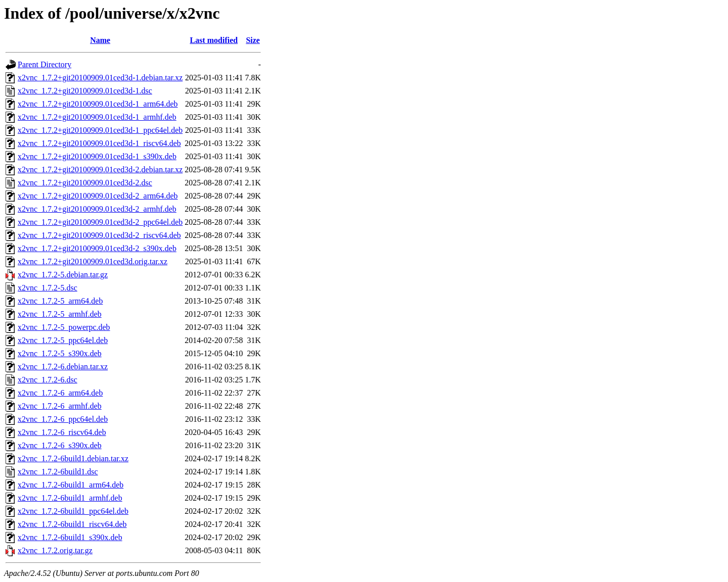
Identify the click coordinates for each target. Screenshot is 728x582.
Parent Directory (44, 64)
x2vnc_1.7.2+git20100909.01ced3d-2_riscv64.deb (99, 235)
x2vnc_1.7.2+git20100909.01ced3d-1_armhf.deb (97, 117)
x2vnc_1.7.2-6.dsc (48, 380)
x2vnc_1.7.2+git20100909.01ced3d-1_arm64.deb (98, 104)
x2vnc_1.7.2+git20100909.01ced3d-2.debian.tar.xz (100, 169)
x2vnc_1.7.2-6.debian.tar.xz (63, 367)
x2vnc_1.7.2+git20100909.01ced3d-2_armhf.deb (97, 209)
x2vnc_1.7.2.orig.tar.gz (55, 550)
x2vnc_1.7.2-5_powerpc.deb (64, 327)
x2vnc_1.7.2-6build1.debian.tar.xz (73, 458)
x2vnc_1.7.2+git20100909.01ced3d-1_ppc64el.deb (100, 130)
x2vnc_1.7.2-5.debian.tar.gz (63, 275)
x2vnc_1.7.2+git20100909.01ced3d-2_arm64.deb (98, 196)
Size (253, 40)
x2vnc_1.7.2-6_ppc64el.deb (63, 419)
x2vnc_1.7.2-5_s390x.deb (60, 353)
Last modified (214, 40)
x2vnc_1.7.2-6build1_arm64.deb (71, 485)
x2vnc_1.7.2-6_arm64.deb (60, 393)
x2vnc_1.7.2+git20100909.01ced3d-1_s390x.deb (97, 156)
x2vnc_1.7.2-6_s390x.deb (60, 445)
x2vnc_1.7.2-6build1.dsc (58, 472)
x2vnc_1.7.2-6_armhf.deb (60, 406)
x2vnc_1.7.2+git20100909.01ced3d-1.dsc (85, 91)
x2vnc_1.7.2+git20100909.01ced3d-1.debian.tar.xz (100, 78)
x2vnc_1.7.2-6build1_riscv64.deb (72, 524)
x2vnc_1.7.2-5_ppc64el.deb (63, 340)
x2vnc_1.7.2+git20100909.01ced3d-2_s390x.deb (97, 248)
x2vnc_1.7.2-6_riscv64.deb (62, 432)
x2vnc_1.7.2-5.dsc (48, 288)
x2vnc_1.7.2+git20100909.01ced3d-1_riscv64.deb (99, 143)
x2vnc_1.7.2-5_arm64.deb (60, 301)
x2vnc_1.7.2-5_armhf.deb (60, 314)
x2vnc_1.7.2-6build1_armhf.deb (70, 498)
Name (100, 40)
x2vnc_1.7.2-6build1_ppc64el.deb (73, 511)
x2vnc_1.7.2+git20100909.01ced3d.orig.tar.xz (93, 261)
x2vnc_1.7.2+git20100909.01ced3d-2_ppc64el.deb (100, 222)
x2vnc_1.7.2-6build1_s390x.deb (70, 537)
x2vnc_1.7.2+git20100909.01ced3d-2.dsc (85, 183)
